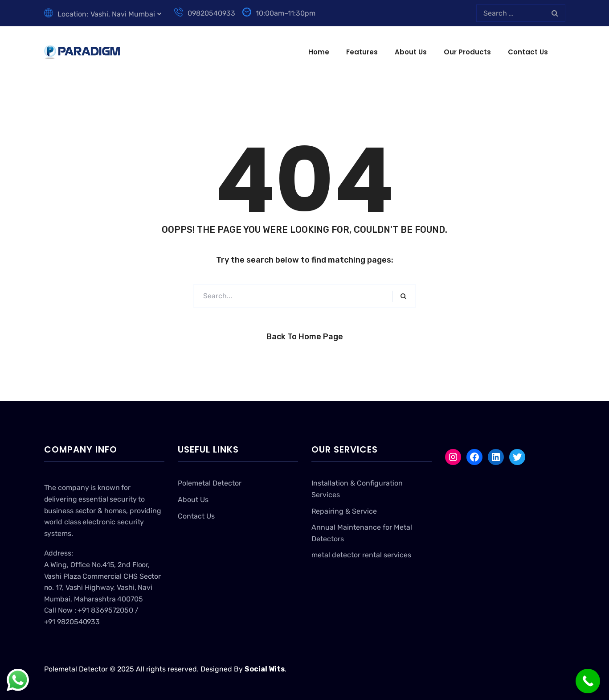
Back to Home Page (305, 337)
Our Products (467, 52)
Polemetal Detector (210, 483)
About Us (411, 52)
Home (319, 52)
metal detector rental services (361, 555)
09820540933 (205, 13)
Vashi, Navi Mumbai (123, 14)
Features (362, 52)
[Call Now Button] (588, 681)
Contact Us (528, 52)
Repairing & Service (344, 511)
